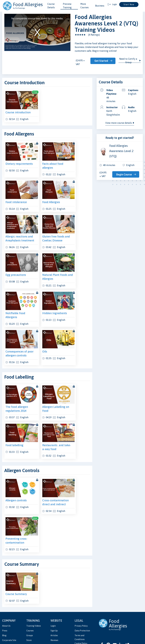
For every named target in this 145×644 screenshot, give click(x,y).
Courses (30, 603)
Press (5, 603)
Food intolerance (16, 192)
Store (29, 613)
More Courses (85, 6)
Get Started (102, 61)
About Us (6, 599)
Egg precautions (16, 263)
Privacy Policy (81, 599)
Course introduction (18, 109)
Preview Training (67, 6)
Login (53, 599)
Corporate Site (9, 613)
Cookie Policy (81, 616)
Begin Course (125, 174)
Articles (54, 608)
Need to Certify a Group (129, 61)
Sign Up (54, 603)
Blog (4, 608)
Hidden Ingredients (49, 298)
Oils (39, 333)
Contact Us (56, 618)
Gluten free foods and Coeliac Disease (48, 227)
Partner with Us (58, 623)
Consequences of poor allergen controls (16, 337)
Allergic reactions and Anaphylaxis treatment (16, 227)
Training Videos (34, 599)
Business (100, 6)
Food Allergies (45, 192)
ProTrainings (50, 632)
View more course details (119, 123)
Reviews (54, 613)
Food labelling (14, 424)
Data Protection (82, 603)
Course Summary (16, 567)
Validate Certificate (36, 618)
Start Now (129, 5)
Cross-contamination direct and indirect (48, 480)
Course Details (51, 6)
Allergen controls (16, 476)
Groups (30, 608)
